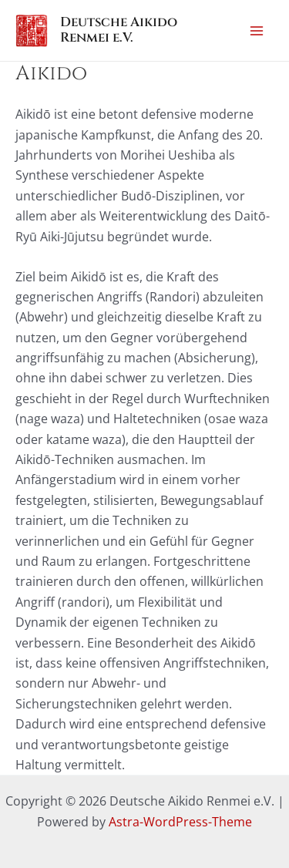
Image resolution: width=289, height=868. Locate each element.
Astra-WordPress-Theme (180, 822)
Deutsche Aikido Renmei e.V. (119, 30)
